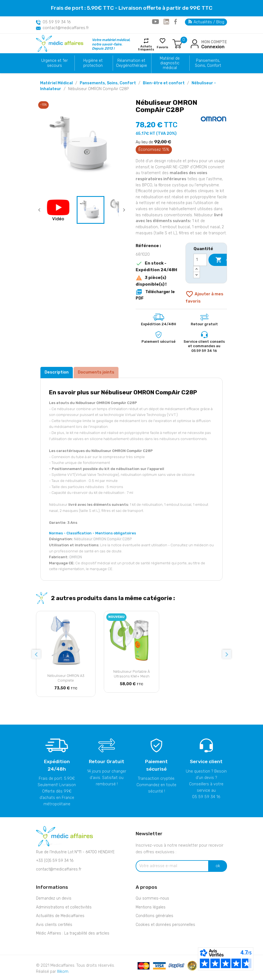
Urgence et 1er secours (55, 63)
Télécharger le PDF (155, 295)
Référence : (148, 246)
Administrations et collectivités (64, 907)
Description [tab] (57, 372)
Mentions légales (151, 907)
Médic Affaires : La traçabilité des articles (73, 933)
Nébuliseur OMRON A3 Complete (66, 678)
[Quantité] (200, 260)
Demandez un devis (54, 898)
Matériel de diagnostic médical (170, 63)
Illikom (63, 972)
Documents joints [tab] (96, 372)
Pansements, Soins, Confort (208, 63)
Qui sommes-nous (152, 898)
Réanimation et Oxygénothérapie (131, 63)
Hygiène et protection (93, 63)
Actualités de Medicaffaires (60, 916)
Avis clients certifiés (54, 925)
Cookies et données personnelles (165, 925)
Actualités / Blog (206, 22)
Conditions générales (154, 916)
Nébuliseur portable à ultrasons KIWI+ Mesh (131, 674)
